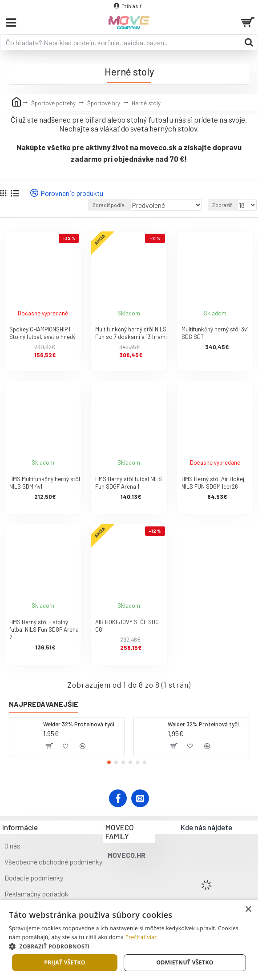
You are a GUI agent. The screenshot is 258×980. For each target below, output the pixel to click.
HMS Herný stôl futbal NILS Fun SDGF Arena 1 (129, 483)
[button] (109, 762)
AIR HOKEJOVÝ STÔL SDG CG (127, 626)
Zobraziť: (223, 205)
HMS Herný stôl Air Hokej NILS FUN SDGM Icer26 (213, 483)
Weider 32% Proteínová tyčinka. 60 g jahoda (207, 724)
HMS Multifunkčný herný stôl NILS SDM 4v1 (45, 483)
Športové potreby (53, 103)
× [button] (248, 910)
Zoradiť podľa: (109, 205)
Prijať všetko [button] (65, 962)
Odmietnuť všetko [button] (185, 962)
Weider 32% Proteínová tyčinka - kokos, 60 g (82, 724)
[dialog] (129, 940)
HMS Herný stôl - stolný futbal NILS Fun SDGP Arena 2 (44, 629)
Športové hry (104, 103)
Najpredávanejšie (44, 704)
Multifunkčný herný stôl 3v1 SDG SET (215, 333)
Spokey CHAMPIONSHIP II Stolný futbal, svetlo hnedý (42, 333)
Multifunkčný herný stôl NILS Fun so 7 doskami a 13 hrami (131, 333)
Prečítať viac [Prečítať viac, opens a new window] (141, 937)
